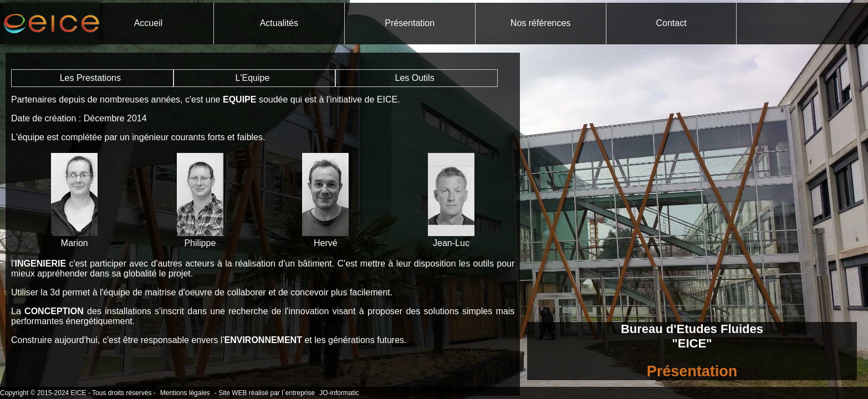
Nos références (541, 23)
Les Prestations (90, 78)
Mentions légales (185, 393)
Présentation (410, 23)
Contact (671, 23)
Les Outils (415, 78)
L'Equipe (253, 78)
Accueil (149, 23)
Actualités (279, 23)
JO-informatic (339, 393)
